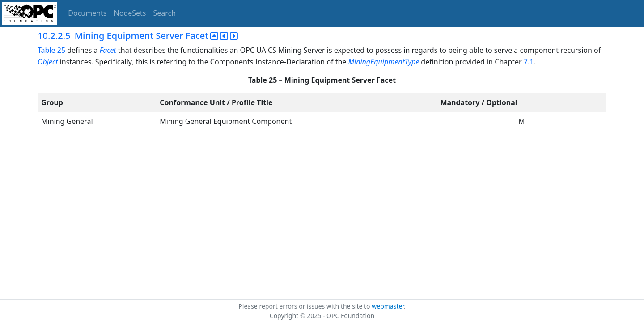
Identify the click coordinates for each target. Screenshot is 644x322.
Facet (108, 50)
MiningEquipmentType (384, 62)
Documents (87, 13)
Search (165, 13)
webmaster (388, 306)
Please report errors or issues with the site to (305, 306)
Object (48, 62)
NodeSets (130, 13)
